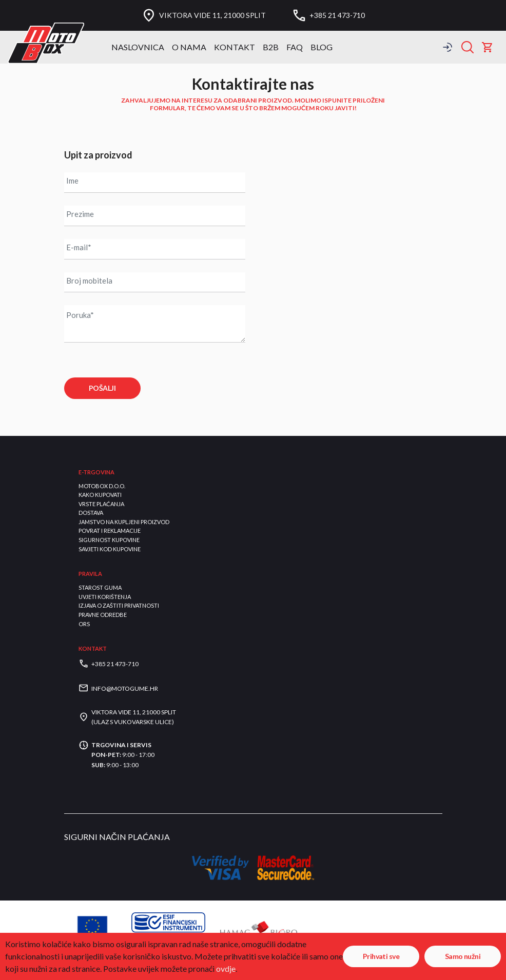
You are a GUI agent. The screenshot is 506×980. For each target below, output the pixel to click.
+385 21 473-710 (337, 15)
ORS (84, 624)
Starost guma (100, 588)
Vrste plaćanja (101, 504)
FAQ (295, 47)
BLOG (322, 47)
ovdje (226, 968)
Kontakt (235, 47)
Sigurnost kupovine (109, 540)
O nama (189, 47)
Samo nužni (463, 956)
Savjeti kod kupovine (110, 549)
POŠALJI (102, 388)
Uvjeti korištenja (105, 597)
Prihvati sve (381, 956)
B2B (271, 47)
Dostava (91, 513)
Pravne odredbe (103, 615)
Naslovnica (138, 47)
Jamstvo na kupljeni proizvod (124, 522)
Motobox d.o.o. (102, 486)
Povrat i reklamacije (110, 531)
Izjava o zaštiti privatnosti (119, 606)
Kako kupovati (100, 495)
